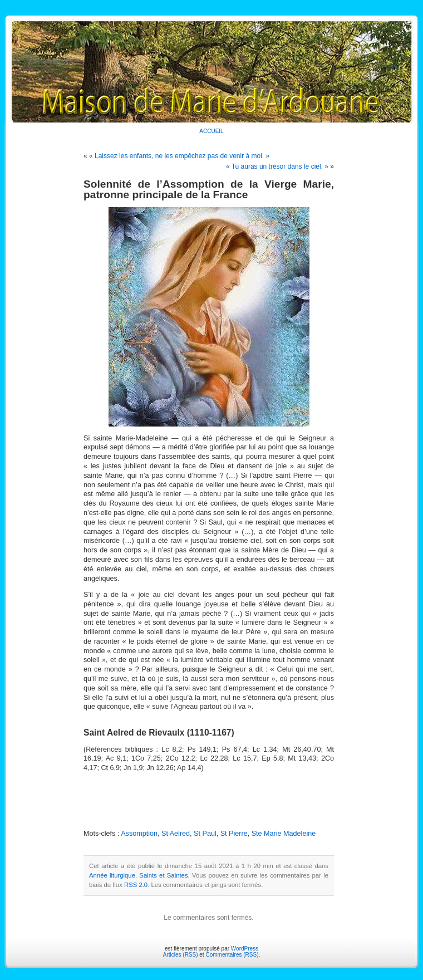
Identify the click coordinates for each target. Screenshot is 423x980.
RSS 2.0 (136, 885)
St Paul (205, 834)
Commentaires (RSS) (232, 955)
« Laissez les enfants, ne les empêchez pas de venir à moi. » (179, 156)
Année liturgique (112, 875)
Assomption (139, 834)
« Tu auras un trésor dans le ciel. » (277, 166)
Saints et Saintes (163, 875)
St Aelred (176, 834)
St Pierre (234, 834)
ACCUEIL (211, 131)
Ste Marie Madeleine (284, 834)
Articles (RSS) (181, 955)
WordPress (245, 949)
